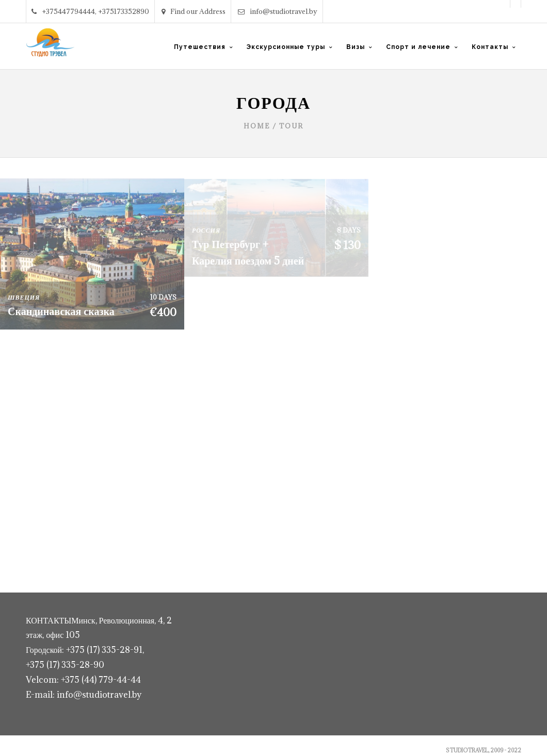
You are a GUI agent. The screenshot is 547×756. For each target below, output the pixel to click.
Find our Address (194, 11)
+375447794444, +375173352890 (90, 11)
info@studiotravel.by (278, 11)
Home (257, 126)
